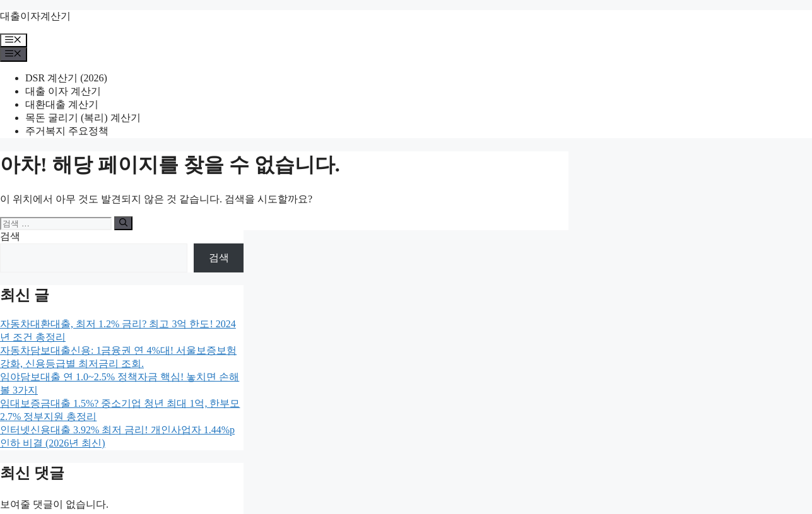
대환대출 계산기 (62, 104)
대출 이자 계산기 (63, 91)
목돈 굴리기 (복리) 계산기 (83, 118)
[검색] (123, 223)
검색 (10, 236)
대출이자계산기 (35, 16)
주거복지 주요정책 (67, 131)
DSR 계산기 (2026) (66, 78)
